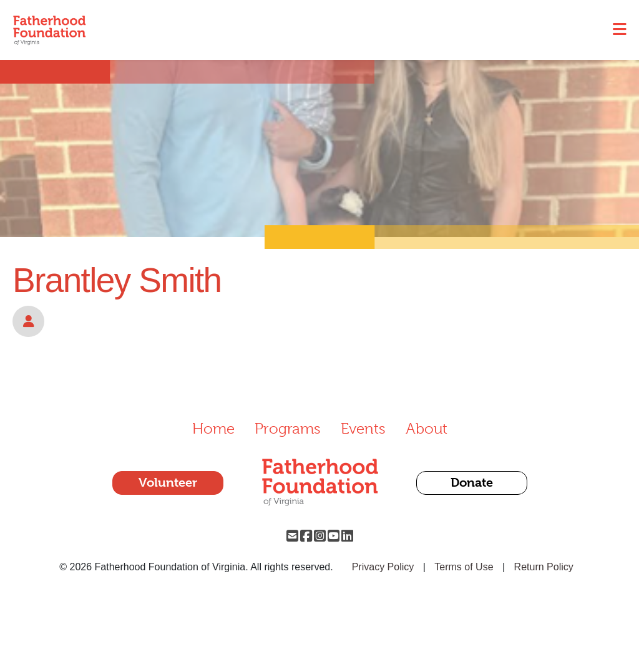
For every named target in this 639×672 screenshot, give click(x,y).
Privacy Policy (383, 567)
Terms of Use (464, 567)
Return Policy (544, 567)
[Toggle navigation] (620, 30)
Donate (472, 483)
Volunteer (168, 483)
